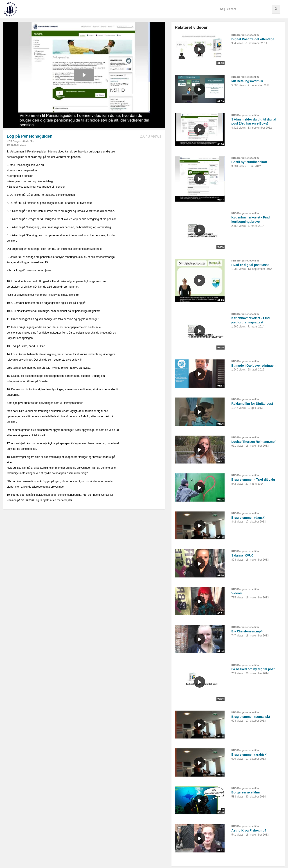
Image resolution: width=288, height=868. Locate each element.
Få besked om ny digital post (253, 669)
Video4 (236, 593)
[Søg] (276, 9)
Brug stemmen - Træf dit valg (253, 479)
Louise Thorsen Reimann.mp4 (254, 442)
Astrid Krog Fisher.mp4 (249, 830)
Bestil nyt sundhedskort (249, 162)
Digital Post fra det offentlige (253, 39)
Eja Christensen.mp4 (247, 631)
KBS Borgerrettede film (20, 141)
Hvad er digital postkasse (250, 265)
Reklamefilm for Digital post (252, 404)
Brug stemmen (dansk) (248, 518)
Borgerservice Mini (245, 792)
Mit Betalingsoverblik (247, 81)
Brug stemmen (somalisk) (251, 717)
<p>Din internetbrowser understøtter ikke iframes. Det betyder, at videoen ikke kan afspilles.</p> (84, 75)
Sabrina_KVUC (242, 555)
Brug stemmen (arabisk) (249, 754)
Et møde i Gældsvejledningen (253, 366)
